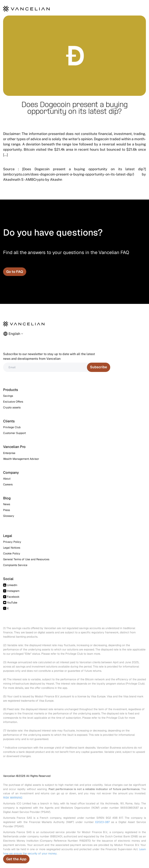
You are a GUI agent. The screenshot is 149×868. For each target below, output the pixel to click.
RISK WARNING (13, 798)
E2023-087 (102, 822)
